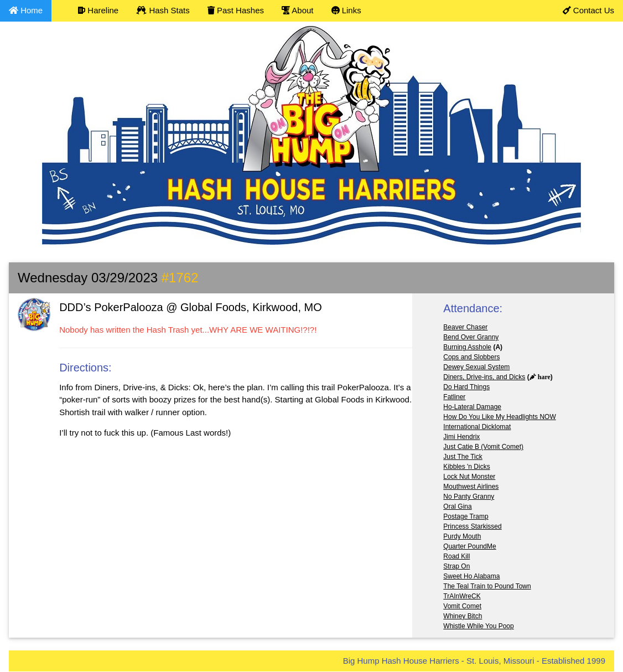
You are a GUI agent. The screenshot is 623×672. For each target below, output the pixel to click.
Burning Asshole (467, 347)
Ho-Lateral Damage (472, 407)
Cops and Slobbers (471, 357)
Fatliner (454, 397)
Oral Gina (457, 506)
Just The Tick (463, 457)
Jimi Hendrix (461, 437)
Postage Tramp (466, 516)
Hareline (98, 10)
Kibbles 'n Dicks (466, 467)
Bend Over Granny (471, 337)
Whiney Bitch (463, 616)
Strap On (456, 566)
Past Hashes (236, 10)
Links (346, 10)
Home (26, 10)
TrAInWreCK (462, 596)
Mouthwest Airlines (471, 487)
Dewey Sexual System (476, 367)
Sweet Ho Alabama (471, 576)
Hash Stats (163, 10)
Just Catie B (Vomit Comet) (483, 447)
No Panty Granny (469, 497)
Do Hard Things (466, 387)
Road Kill (456, 556)
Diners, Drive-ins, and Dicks (484, 377)
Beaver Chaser (465, 327)
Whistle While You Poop (478, 626)
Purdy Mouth (462, 536)
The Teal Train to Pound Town (487, 586)
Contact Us (588, 10)
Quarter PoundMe (469, 546)
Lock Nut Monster (469, 477)
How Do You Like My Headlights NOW (499, 417)
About (298, 10)
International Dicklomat (477, 427)
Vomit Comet (462, 606)
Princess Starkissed (472, 526)
